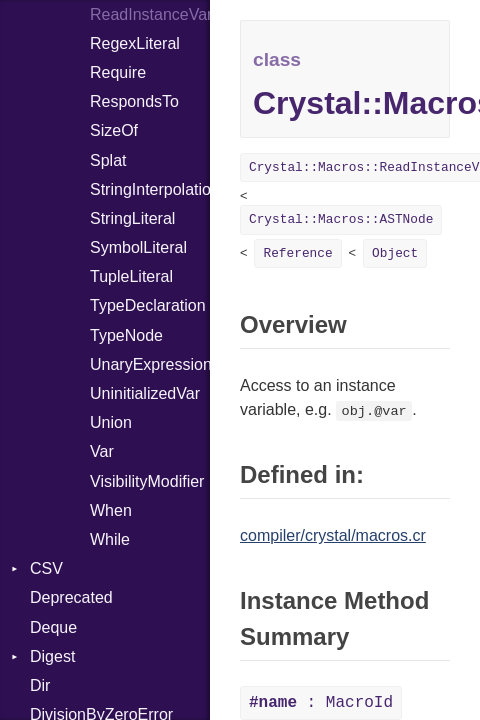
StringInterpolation (150, 189)
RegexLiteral (135, 43)
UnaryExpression (150, 364)
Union (111, 422)
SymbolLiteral (138, 247)
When (111, 510)
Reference (297, 253)
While (110, 539)
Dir (40, 685)
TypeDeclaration (148, 305)
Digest (52, 656)
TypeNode (126, 335)
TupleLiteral (131, 276)
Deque (53, 627)
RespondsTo (134, 101)
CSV (46, 568)
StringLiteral (132, 218)
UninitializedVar (145, 393)
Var (102, 451)
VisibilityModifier (147, 481)
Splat (108, 160)
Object (395, 253)
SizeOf (114, 130)
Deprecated (71, 597)
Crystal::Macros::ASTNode (341, 219)
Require (118, 72)
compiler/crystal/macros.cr (333, 535)
